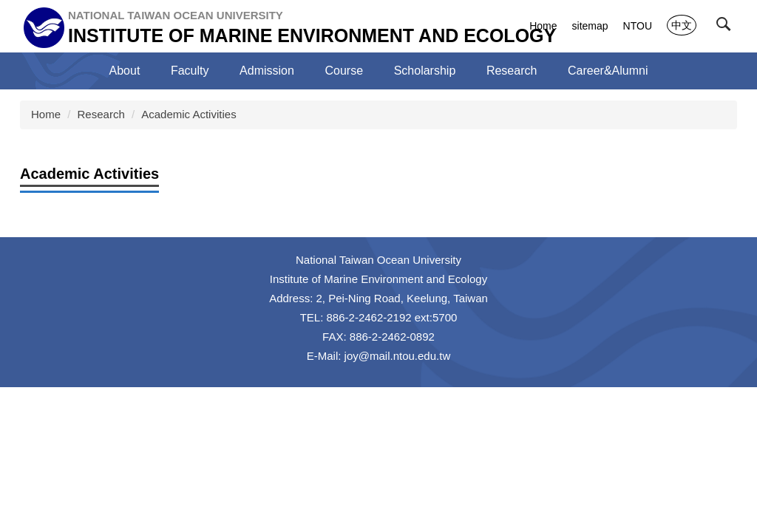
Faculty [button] (190, 71)
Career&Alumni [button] (608, 71)
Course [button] (344, 71)
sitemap (590, 26)
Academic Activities (189, 114)
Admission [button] (267, 71)
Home (543, 26)
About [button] (125, 71)
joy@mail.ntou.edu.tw (398, 356)
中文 (682, 25)
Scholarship (425, 71)
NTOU (638, 26)
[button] (727, 27)
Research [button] (512, 71)
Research (101, 114)
